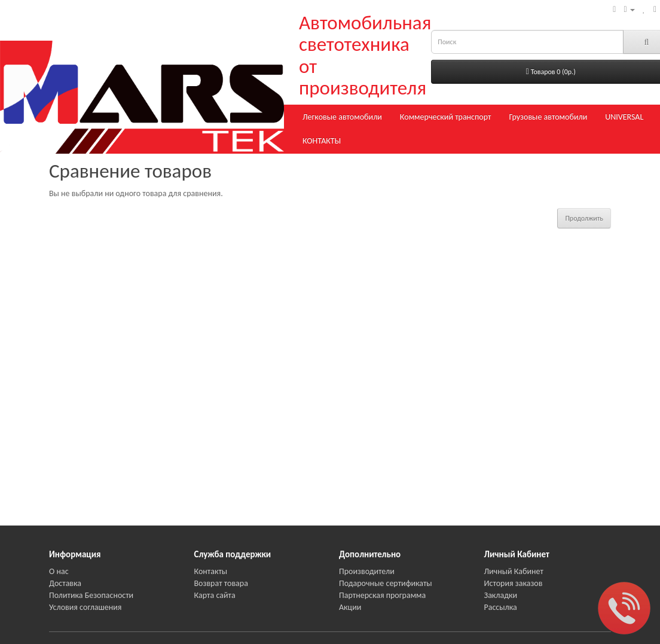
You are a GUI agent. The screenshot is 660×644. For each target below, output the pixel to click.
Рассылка (501, 607)
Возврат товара (221, 583)
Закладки (501, 595)
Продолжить (584, 218)
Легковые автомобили (342, 117)
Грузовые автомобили (548, 117)
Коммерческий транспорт (446, 117)
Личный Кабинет (514, 571)
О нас (59, 571)
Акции (350, 607)
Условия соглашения (85, 607)
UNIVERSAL (624, 117)
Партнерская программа (382, 595)
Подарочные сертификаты (386, 583)
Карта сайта (215, 595)
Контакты (211, 571)
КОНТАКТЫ (322, 141)
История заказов (514, 583)
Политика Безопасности (91, 595)
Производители (367, 571)
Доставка (65, 583)
